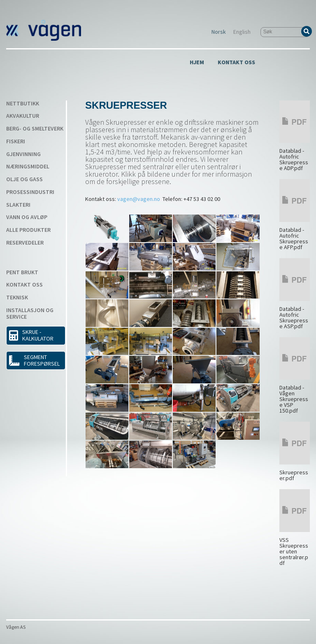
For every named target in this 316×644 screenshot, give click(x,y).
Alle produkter (28, 230)
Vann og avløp (27, 217)
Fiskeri (16, 142)
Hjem (197, 63)
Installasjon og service (30, 314)
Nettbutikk (23, 104)
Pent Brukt (22, 273)
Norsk (219, 32)
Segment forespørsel (34, 360)
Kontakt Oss (236, 63)
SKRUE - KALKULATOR (31, 335)
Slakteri (18, 205)
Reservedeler (25, 243)
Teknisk (17, 298)
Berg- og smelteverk (35, 129)
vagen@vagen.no (139, 199)
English (242, 32)
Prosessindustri (30, 192)
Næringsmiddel (28, 167)
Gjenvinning (23, 154)
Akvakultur (23, 116)
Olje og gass (24, 180)
